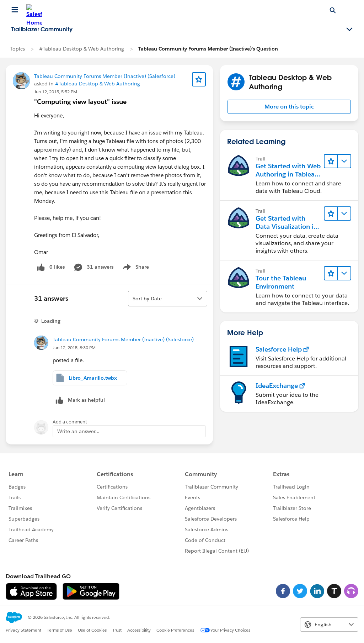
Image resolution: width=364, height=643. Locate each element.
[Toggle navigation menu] (349, 30)
